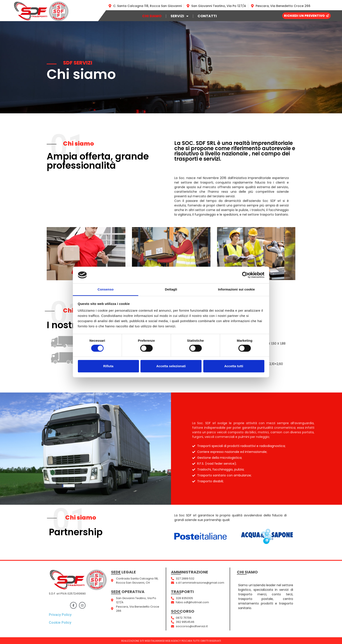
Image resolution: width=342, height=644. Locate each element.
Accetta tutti (234, 366)
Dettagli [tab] (171, 289)
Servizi (180, 16)
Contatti (207, 16)
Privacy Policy (60, 615)
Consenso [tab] (105, 289)
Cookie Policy (60, 623)
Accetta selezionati (171, 366)
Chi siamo (152, 16)
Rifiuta (108, 366)
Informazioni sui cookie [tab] (237, 289)
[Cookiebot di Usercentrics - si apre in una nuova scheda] (245, 275)
